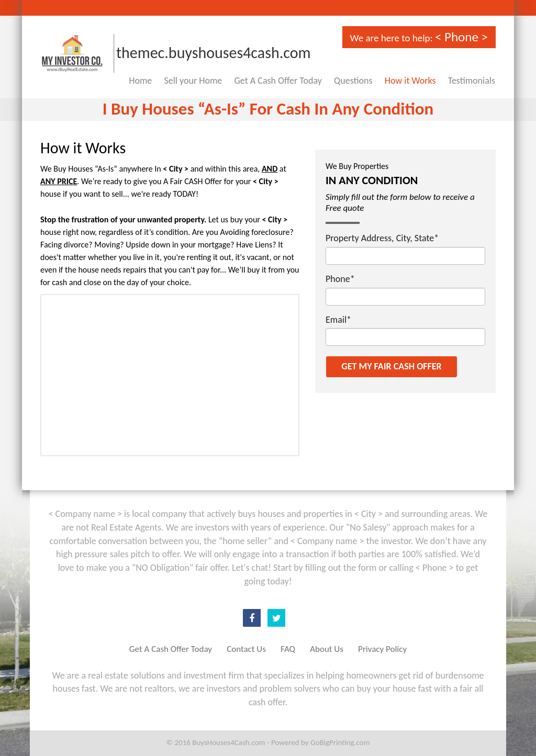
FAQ (288, 649)
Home (140, 81)
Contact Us (246, 649)
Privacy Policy (382, 649)
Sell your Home (193, 81)
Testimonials (472, 81)
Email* (338, 320)
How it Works (410, 81)
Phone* (340, 279)
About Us (327, 649)
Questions (353, 81)
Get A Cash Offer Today (278, 81)
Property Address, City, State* (382, 238)
